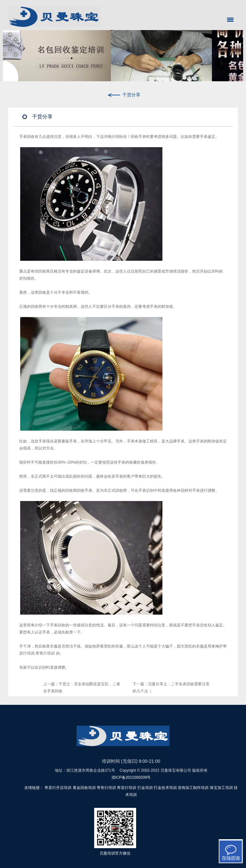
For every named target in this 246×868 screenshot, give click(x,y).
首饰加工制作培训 (193, 788)
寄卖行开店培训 (58, 788)
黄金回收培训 (84, 788)
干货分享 (123, 95)
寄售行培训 (45, 653)
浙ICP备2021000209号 (131, 777)
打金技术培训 (165, 788)
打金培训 (145, 788)
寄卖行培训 (127, 788)
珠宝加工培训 (221, 788)
